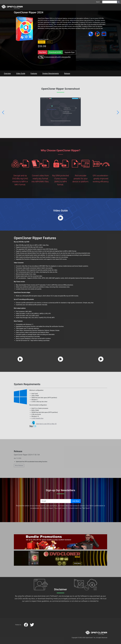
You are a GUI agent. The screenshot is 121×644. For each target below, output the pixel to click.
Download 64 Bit (55, 52)
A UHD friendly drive (37, 418)
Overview (7, 73)
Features (34, 73)
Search (98, 2)
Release (67, 73)
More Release (19, 466)
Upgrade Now (69, 52)
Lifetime (49, 42)
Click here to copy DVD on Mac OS (46, 424)
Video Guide (21, 73)
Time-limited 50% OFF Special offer (58, 57)
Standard (42, 42)
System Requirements (51, 73)
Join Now (76, 501)
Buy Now (43, 52)
